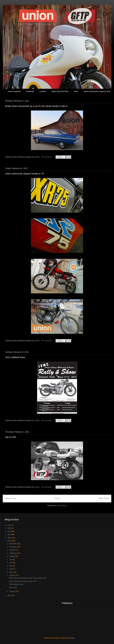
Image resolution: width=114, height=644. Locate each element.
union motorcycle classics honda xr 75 (25, 174)
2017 (9, 525)
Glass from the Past (60, 91)
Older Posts (104, 498)
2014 (9, 535)
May (11, 566)
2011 (9, 596)
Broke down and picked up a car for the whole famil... (28, 578)
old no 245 (11, 437)
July (11, 560)
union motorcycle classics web (97, 91)
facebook (30, 91)
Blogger (72, 638)
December (13, 544)
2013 (9, 538)
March (12, 572)
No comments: (47, 157)
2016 (9, 528)
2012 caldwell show (15, 357)
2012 (9, 541)
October (12, 550)
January (12, 592)
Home (57, 498)
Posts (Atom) (62, 506)
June (11, 563)
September (14, 553)
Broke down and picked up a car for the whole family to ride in (36, 106)
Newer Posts (11, 498)
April (11, 569)
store (76, 91)
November (13, 547)
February (13, 575)
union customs (14, 91)
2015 (9, 531)
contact (43, 91)
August (12, 556)
